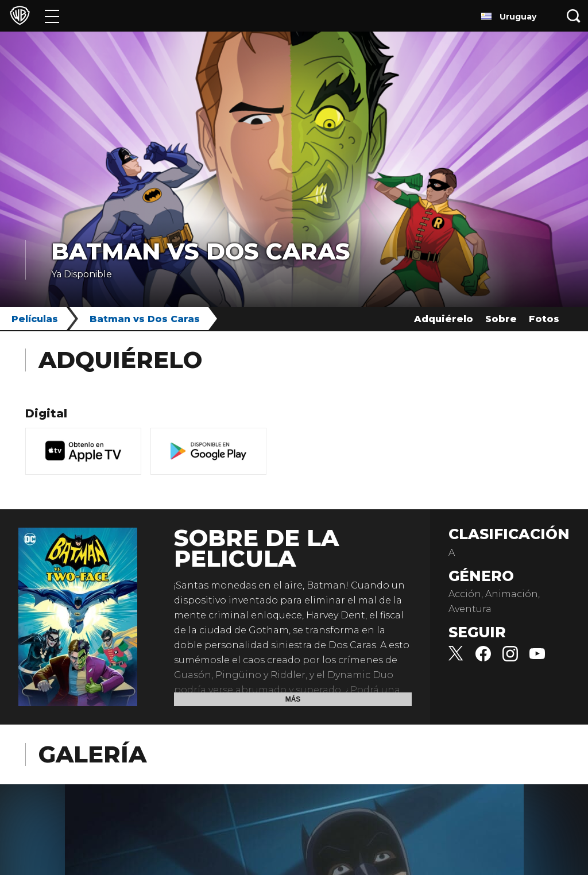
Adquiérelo (444, 319)
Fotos (544, 319)
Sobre (501, 319)
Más (293, 699)
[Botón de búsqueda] (574, 16)
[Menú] (52, 16)
